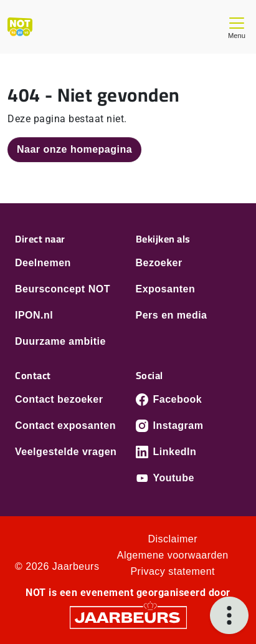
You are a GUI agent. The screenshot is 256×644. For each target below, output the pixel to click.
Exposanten (166, 289)
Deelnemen (43, 263)
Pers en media (172, 315)
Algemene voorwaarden (173, 555)
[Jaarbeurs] (128, 617)
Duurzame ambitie (60, 341)
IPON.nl (34, 315)
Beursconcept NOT (63, 289)
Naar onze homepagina (74, 149)
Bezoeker (159, 263)
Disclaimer (173, 539)
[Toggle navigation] (237, 26)
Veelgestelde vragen (66, 452)
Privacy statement (173, 571)
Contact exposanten (65, 425)
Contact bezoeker (59, 399)
